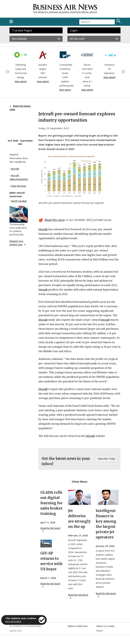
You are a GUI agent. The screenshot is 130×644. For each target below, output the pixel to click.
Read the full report (50, 529)
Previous (7, 71)
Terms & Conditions (77, 626)
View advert (21, 81)
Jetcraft (15, 169)
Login (74, 30)
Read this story (54, 220)
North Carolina (19, 201)
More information (13, 621)
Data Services (19, 186)
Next (123, 71)
